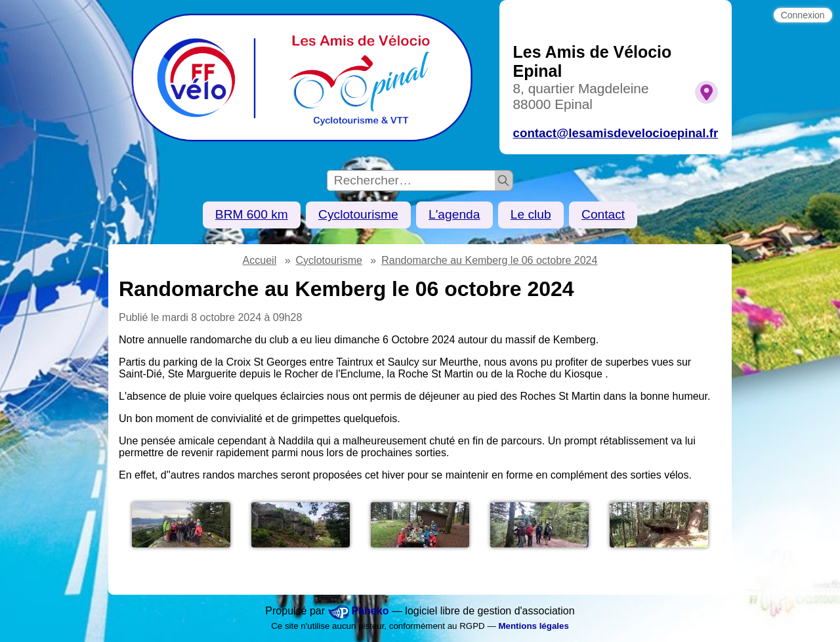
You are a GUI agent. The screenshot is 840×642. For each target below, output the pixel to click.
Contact (603, 214)
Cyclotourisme (358, 214)
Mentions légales (533, 626)
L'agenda (454, 214)
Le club (531, 214)
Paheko (370, 611)
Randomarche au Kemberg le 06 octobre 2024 (489, 260)
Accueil (260, 260)
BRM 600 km (252, 214)
